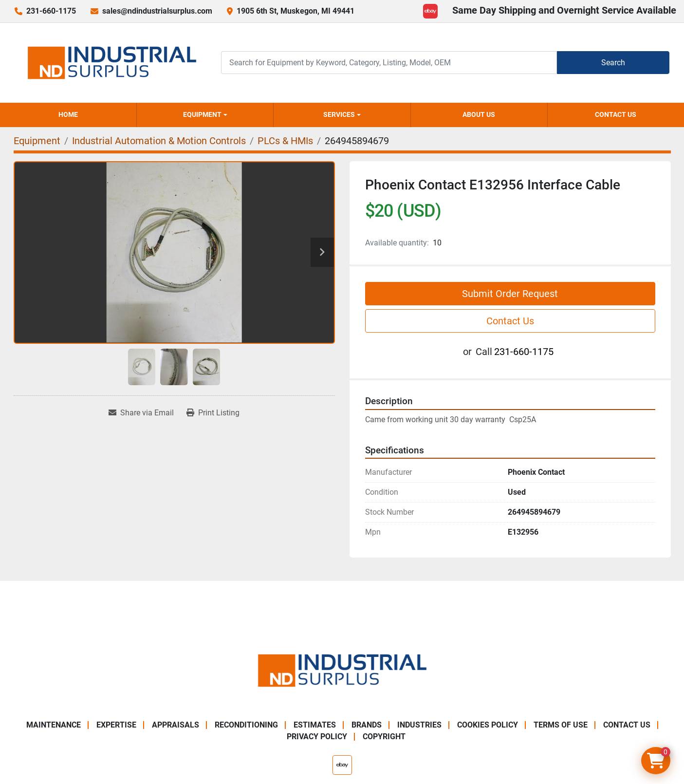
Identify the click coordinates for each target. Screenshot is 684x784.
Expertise (116, 725)
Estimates (315, 725)
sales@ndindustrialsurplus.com (157, 11)
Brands (367, 725)
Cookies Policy (488, 725)
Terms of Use (561, 725)
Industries (419, 725)
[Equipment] (37, 141)
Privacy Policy (317, 737)
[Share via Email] (141, 413)
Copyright (384, 737)
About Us (479, 114)
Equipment (202, 114)
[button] (205, 115)
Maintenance (54, 725)
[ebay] (430, 11)
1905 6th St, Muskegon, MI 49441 (296, 11)
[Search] (389, 63)
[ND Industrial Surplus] (342, 670)
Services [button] (339, 114)
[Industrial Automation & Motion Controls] (159, 141)
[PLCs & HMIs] (285, 141)
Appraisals (176, 725)
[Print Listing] (213, 413)
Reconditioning (246, 725)
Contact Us (616, 114)
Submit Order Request (510, 294)
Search (613, 63)
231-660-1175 (51, 11)
